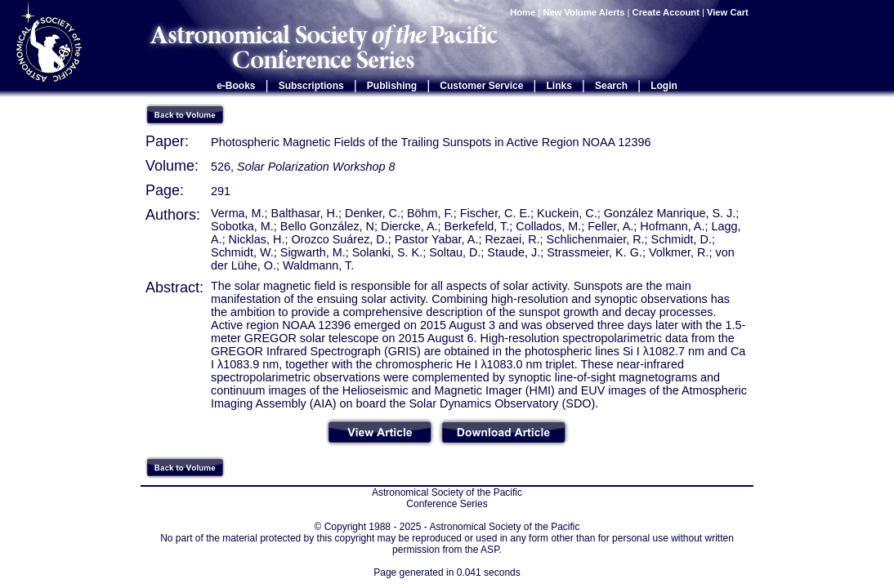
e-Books (236, 86)
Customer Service (481, 86)
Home (523, 12)
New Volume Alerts (583, 12)
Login (664, 86)
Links (559, 86)
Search (611, 86)
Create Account (666, 12)
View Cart (729, 12)
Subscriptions (311, 86)
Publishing (392, 86)
